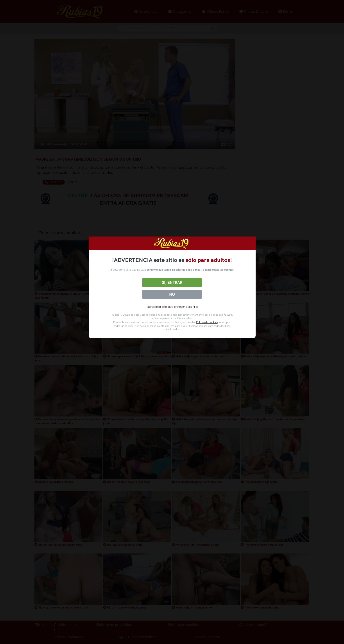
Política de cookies (207, 322)
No (172, 294)
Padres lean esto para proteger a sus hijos (172, 307)
